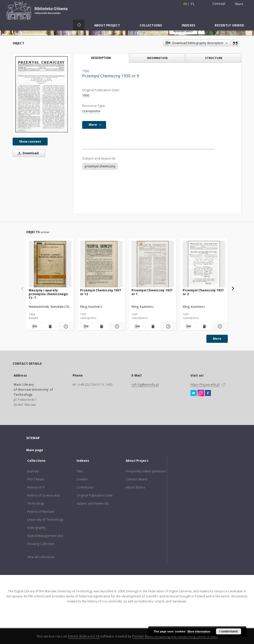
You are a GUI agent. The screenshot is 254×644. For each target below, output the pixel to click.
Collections (151, 25)
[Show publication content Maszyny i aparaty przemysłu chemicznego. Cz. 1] (50, 326)
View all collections (41, 557)
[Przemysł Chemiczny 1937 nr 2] (204, 264)
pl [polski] (193, 4)
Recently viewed (229, 25)
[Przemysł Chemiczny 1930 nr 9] (42, 94)
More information (199, 631)
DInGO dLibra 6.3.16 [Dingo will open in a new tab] (84, 636)
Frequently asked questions (146, 471)
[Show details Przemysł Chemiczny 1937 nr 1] (168, 326)
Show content (30, 142)
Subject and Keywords (93, 503)
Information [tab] (157, 58)
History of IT (36, 487)
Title (80, 471)
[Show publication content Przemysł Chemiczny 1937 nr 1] (153, 326)
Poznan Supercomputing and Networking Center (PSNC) (175, 636)
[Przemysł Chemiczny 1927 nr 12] (101, 264)
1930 (86, 95)
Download (27, 153)
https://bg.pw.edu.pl (205, 385)
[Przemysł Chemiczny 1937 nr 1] (153, 264)
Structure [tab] (214, 58)
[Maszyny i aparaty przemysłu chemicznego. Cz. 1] (50, 264)
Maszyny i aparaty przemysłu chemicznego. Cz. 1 (49, 294)
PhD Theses (36, 479)
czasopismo (91, 111)
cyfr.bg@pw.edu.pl (145, 385)
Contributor (85, 487)
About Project (107, 25)
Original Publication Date (95, 495)
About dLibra (135, 487)
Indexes (188, 25)
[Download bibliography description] (34, 326)
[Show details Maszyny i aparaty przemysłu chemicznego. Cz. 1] (65, 326)
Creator (82, 479)
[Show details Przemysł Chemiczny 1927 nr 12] (116, 326)
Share (239, 4)
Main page (35, 450)
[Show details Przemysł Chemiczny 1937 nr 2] (219, 326)
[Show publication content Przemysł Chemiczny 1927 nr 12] (101, 326)
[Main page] (79, 25)
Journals (33, 471)
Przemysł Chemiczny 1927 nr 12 (101, 292)
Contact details (137, 479)
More (217, 339)
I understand (229, 631)
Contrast (219, 4)
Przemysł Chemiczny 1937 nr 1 (152, 292)
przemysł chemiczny (100, 166)
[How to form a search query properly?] (201, 31)
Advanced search (183, 31)
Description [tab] (101, 58)
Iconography (36, 528)
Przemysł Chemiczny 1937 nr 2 (203, 292)
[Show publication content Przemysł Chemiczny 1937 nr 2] (204, 326)
